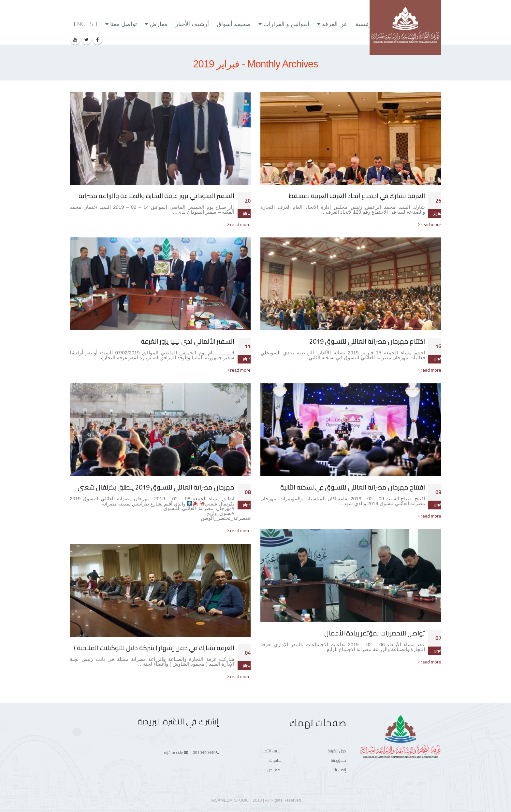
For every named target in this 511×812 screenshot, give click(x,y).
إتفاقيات (276, 760)
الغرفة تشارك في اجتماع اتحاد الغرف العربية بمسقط (357, 196)
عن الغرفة (335, 24)
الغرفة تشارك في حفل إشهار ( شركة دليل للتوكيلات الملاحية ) (154, 648)
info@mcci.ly (171, 753)
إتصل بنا (340, 770)
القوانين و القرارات (286, 24)
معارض (159, 24)
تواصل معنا (124, 24)
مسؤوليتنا (338, 760)
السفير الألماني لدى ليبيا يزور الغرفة (188, 341)
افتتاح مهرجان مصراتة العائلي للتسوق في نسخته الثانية (353, 487)
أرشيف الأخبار (192, 24)
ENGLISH (86, 24)
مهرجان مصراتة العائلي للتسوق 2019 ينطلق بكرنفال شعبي (156, 487)
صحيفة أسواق (234, 24)
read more (430, 224)
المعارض (275, 770)
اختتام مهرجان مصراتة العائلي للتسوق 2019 (367, 341)
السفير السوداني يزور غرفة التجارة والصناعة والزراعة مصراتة (156, 196)
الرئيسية (365, 24)
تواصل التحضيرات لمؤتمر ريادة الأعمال (375, 633)
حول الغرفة (337, 751)
